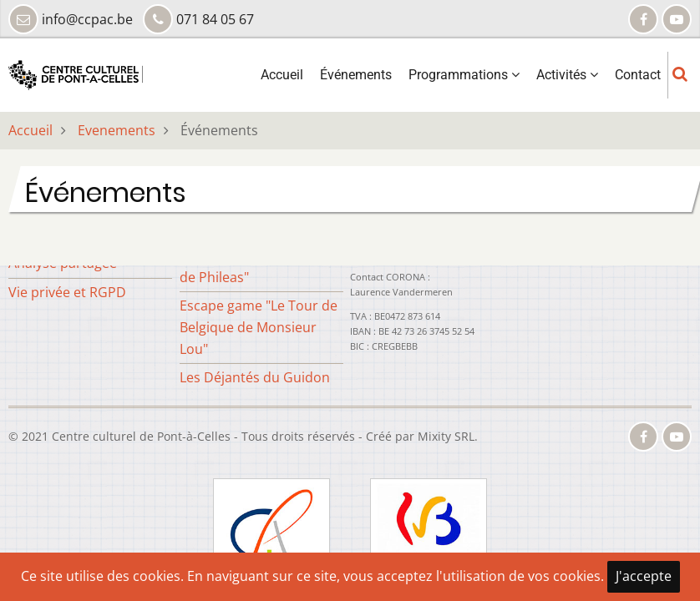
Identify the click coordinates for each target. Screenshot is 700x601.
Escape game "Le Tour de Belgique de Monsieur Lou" (259, 327)
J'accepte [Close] (644, 576)
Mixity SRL (446, 436)
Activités (567, 75)
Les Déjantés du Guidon (255, 377)
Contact (638, 75)
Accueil (282, 75)
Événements (356, 75)
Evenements (117, 130)
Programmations (464, 75)
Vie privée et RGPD (67, 292)
